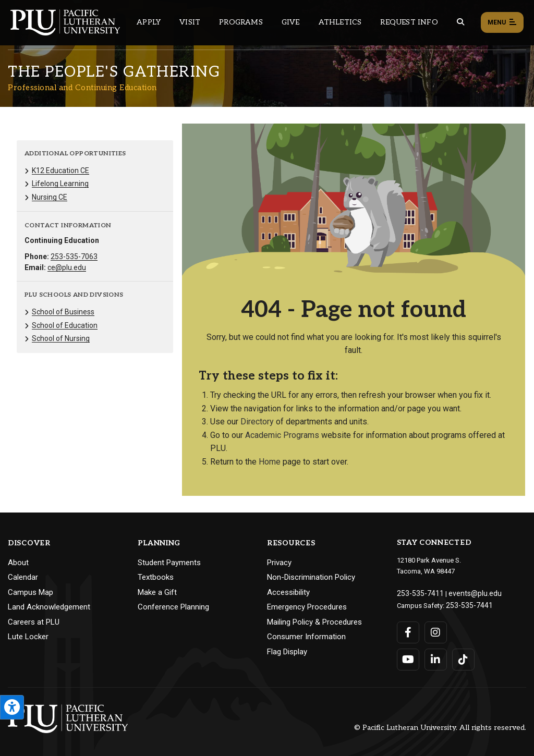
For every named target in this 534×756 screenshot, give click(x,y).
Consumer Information (306, 637)
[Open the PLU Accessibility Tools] (12, 707)
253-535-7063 (74, 257)
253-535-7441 (466, 603)
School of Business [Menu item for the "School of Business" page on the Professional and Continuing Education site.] (63, 312)
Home (270, 462)
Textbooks (156, 577)
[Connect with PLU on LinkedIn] (435, 657)
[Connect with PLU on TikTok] (462, 657)
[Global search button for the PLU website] (460, 22)
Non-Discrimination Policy (311, 577)
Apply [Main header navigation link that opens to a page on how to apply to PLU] (149, 22)
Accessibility (288, 592)
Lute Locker (28, 637)
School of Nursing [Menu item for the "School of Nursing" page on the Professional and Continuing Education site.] (61, 338)
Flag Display (287, 652)
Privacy (279, 563)
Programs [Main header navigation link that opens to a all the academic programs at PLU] (241, 22)
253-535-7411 (417, 593)
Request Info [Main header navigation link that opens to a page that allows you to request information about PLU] (409, 22)
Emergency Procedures (307, 607)
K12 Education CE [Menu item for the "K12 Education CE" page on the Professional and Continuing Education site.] (60, 170)
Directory (257, 422)
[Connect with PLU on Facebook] (408, 630)
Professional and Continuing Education (82, 88)
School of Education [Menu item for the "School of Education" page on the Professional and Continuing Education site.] (65, 325)
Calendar (23, 577)
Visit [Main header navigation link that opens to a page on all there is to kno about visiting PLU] (190, 22)
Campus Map (31, 592)
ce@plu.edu (67, 267)
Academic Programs (282, 435)
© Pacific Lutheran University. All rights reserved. (440, 725)
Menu (502, 23)
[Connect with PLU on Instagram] (435, 630)
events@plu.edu (466, 593)
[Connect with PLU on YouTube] (408, 657)
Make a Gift (157, 592)
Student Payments (169, 563)
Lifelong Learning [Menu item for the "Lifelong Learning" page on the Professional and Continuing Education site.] (60, 184)
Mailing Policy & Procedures (314, 622)
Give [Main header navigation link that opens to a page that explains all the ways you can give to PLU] (291, 22)
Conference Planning (173, 607)
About (18, 563)
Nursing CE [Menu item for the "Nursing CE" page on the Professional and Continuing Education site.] (50, 197)
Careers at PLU (34, 622)
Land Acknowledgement (49, 607)
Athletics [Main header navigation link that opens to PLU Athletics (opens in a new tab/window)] (340, 22)
